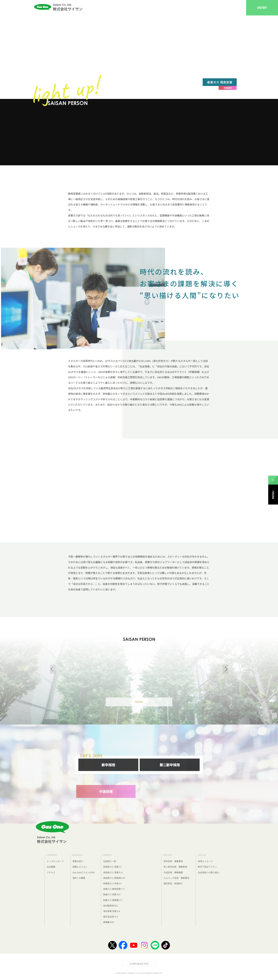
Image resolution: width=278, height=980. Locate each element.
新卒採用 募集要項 (173, 861)
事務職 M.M (109, 922)
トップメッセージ (55, 861)
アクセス (51, 872)
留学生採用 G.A (111, 917)
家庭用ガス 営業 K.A (113, 872)
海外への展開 (79, 878)
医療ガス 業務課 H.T (113, 900)
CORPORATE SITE (156, 963)
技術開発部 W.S (111, 906)
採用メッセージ (205, 861)
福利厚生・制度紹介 (173, 883)
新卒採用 (108, 765)
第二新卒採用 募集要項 (175, 867)
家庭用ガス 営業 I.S (112, 867)
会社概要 (51, 867)
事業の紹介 (78, 861)
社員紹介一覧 (110, 861)
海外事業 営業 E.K (112, 911)
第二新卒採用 (170, 765)
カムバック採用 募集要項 (176, 878)
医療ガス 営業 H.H (112, 894)
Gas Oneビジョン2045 (84, 872)
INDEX (139, 702)
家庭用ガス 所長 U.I (112, 883)
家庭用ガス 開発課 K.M (114, 878)
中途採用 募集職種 (173, 872)
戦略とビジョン (80, 867)
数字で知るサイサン (207, 867)
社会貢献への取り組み (208, 872)
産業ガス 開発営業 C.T (114, 889)
